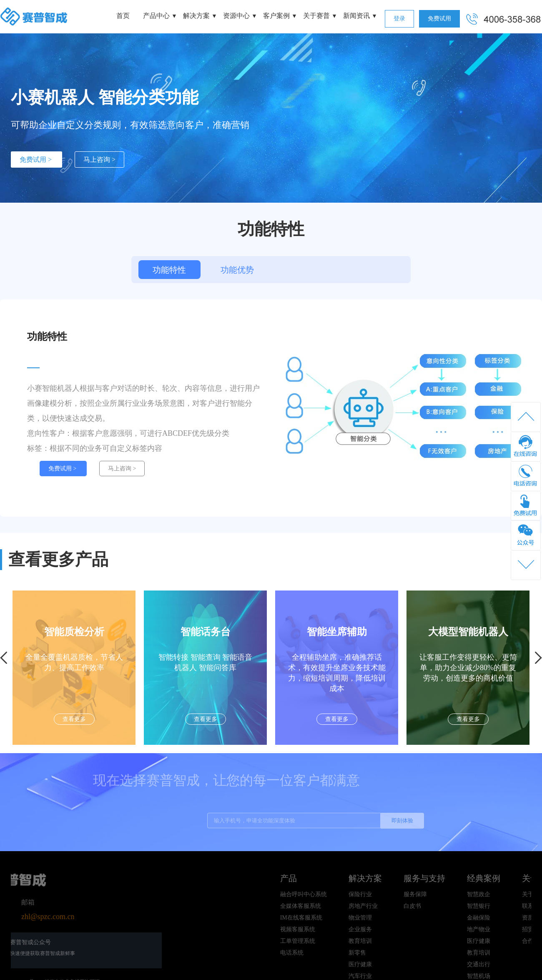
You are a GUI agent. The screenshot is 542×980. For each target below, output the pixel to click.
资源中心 (236, 16)
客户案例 (276, 16)
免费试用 (439, 19)
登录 (399, 19)
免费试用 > (36, 160)
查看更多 (76, 719)
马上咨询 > (99, 160)
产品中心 (156, 16)
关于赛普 (316, 16)
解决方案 (196, 16)
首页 (123, 16)
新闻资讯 (356, 16)
